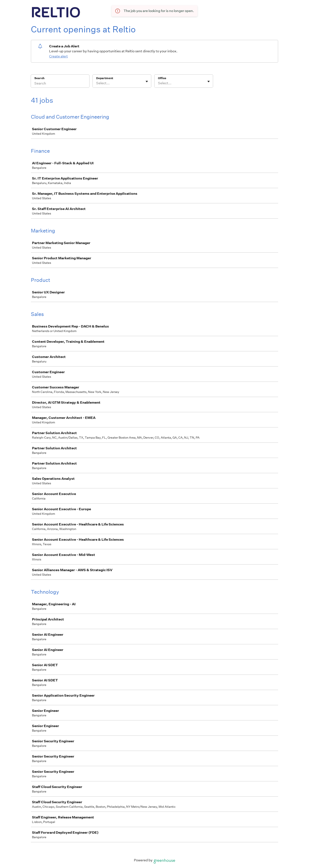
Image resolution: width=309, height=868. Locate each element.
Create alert (58, 56)
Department (105, 78)
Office (162, 78)
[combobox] (96, 83)
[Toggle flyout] (147, 82)
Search (39, 78)
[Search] (60, 84)
